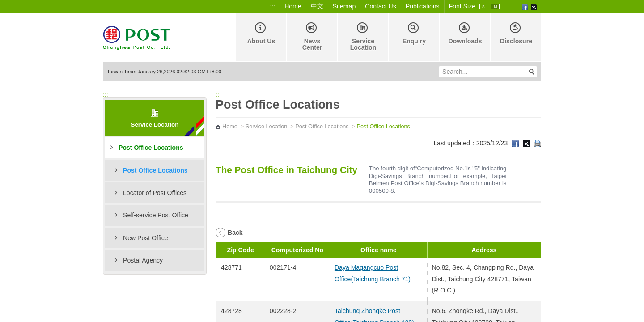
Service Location (363, 37)
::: (272, 6)
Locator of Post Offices (155, 193)
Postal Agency (143, 260)
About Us (261, 34)
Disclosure (516, 34)
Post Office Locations (151, 148)
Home (293, 6)
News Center (312, 37)
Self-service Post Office (156, 215)
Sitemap (344, 6)
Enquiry (414, 34)
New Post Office (146, 238)
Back (235, 233)
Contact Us (381, 6)
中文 (317, 6)
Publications (423, 6)
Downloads (465, 34)
